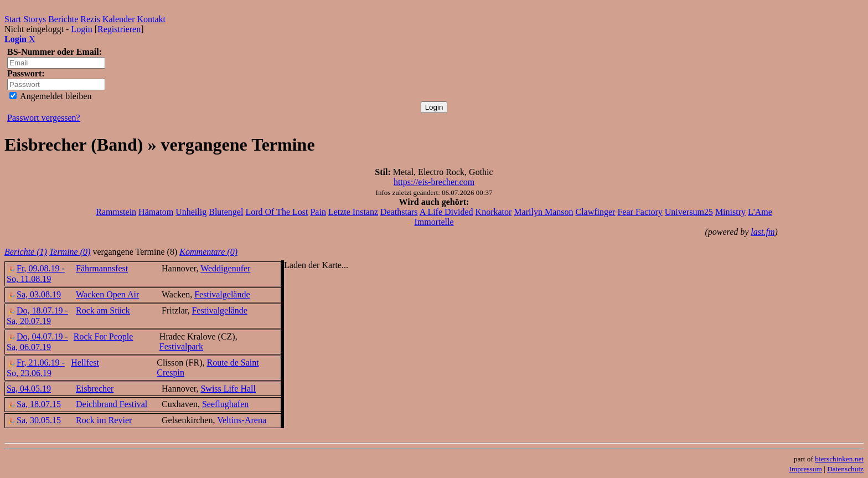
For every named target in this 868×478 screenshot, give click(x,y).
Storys (35, 19)
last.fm (763, 232)
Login (81, 29)
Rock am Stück (103, 310)
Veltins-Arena (242, 420)
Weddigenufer (225, 268)
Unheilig (191, 212)
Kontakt (152, 19)
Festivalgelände (222, 294)
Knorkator (494, 212)
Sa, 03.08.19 (34, 294)
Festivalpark (181, 346)
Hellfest (85, 363)
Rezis (90, 19)
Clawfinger (595, 212)
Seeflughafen (225, 404)
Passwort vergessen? (44, 118)
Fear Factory (640, 212)
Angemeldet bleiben (50, 96)
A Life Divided (446, 212)
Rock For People (104, 336)
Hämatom (156, 212)
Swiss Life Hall (228, 389)
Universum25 (689, 212)
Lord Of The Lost (277, 212)
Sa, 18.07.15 (34, 404)
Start (13, 19)
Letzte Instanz (353, 212)
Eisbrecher (95, 389)
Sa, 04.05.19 (29, 389)
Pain (318, 212)
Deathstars (399, 212)
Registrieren (119, 29)
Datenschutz (845, 469)
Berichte (63, 19)
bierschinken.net (839, 459)
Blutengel (226, 212)
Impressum (806, 469)
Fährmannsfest (102, 268)
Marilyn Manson (543, 212)
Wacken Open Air (107, 294)
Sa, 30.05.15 (34, 420)
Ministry (730, 212)
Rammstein (116, 212)
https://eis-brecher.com (434, 182)
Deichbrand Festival (112, 404)
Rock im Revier (104, 420)
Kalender (119, 19)
